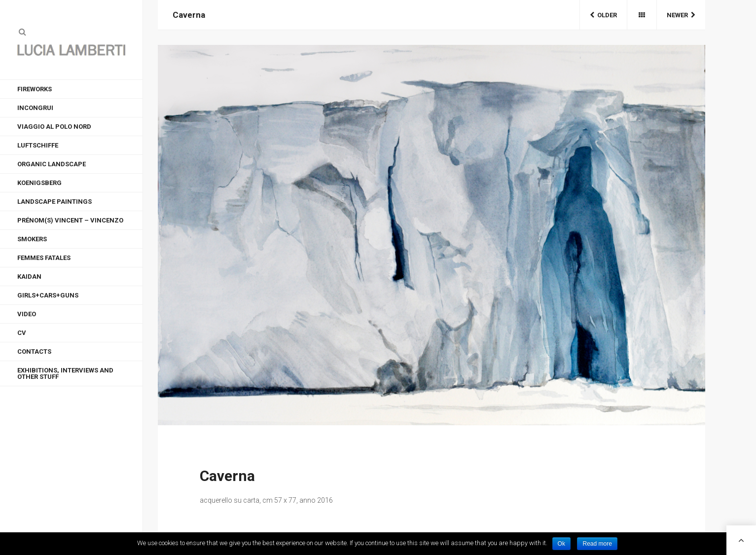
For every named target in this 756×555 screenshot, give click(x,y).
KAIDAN (29, 277)
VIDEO (27, 314)
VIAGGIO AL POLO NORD (54, 127)
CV (22, 333)
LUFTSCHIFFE (38, 145)
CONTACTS (34, 351)
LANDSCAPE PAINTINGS (54, 202)
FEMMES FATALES (44, 258)
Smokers (32, 239)
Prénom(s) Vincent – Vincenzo (70, 220)
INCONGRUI (35, 108)
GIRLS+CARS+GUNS (48, 295)
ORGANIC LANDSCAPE (52, 164)
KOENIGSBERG (39, 183)
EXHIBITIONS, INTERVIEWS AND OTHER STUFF (65, 373)
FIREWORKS (35, 89)
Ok (561, 544)
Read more (597, 544)
